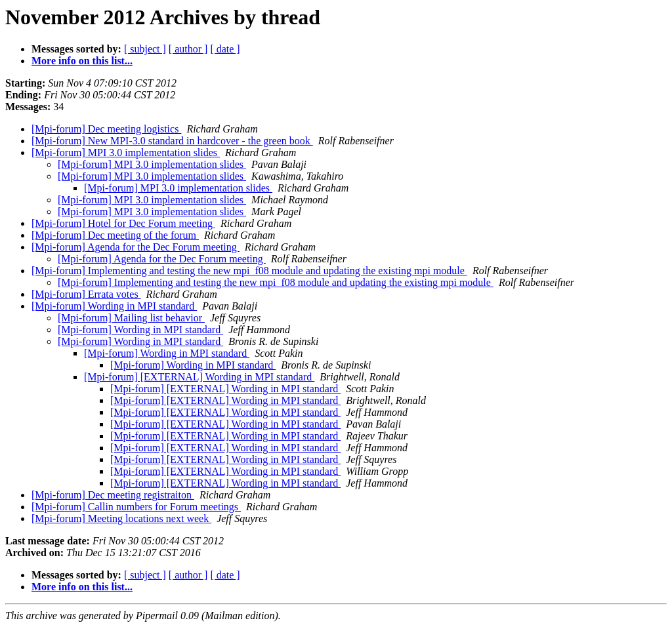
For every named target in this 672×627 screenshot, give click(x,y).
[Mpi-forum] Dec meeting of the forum (115, 235)
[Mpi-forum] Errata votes (86, 294)
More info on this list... (82, 61)
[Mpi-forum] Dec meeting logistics (106, 129)
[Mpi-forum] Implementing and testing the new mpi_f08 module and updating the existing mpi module (249, 271)
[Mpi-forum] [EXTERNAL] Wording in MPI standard (199, 377)
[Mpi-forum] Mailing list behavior (131, 318)
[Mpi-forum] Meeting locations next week (121, 518)
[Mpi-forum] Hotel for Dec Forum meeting (123, 223)
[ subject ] (145, 49)
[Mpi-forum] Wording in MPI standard (114, 306)
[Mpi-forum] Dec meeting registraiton (113, 495)
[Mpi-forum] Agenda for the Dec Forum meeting (136, 247)
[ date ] (225, 49)
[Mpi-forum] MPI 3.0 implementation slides (126, 152)
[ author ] (188, 49)
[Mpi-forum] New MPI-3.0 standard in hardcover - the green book (172, 141)
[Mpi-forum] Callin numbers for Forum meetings (136, 507)
